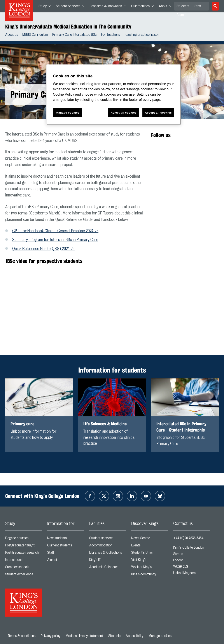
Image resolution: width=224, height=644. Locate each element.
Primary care (22, 424)
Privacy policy (51, 636)
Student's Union (150, 554)
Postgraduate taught (24, 546)
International (24, 561)
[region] (114, 95)
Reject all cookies (123, 113)
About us (12, 35)
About (166, 7)
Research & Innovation (109, 7)
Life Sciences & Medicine (105, 424)
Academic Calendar (108, 568)
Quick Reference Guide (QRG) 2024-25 (43, 249)
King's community (150, 575)
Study (46, 7)
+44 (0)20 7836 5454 (188, 538)
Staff (198, 6)
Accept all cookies (158, 113)
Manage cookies (160, 636)
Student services (108, 539)
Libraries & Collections (108, 554)
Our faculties (144, 7)
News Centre (150, 539)
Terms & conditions (22, 636)
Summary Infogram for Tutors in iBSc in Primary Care (55, 240)
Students (183, 6)
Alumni (66, 561)
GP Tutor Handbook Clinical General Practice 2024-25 (55, 231)
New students (66, 539)
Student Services (71, 7)
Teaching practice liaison (142, 35)
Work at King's (150, 568)
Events (150, 546)
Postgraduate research (24, 554)
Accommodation (108, 546)
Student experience (24, 575)
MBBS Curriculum (35, 35)
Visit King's (150, 561)
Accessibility (135, 636)
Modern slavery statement (84, 636)
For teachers (110, 35)
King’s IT (108, 561)
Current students (66, 546)
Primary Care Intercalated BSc (74, 35)
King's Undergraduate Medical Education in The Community (68, 27)
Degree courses (24, 539)
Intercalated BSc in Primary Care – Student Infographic (181, 427)
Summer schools (24, 568)
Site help (114, 636)
